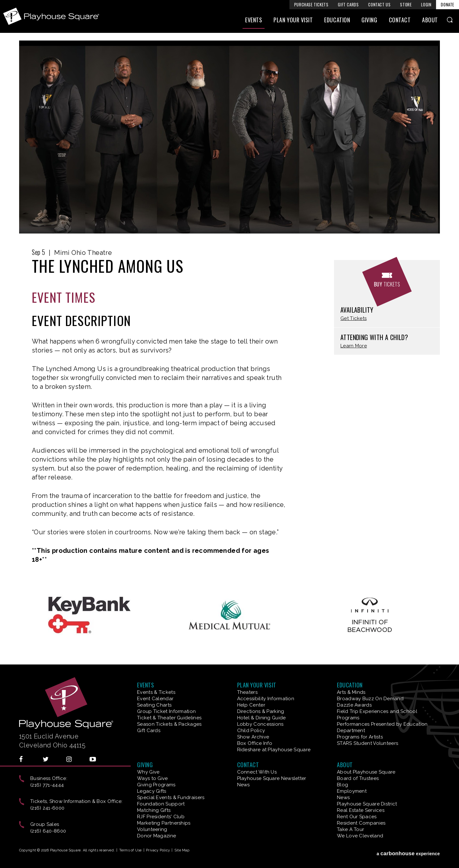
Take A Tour (350, 829)
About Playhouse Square (366, 772)
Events (254, 21)
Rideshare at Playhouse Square (274, 750)
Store (406, 4)
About (430, 21)
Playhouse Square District (367, 804)
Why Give (148, 772)
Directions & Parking (261, 711)
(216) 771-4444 (47, 785)
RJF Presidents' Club (161, 817)
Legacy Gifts (152, 791)
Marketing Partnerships (164, 823)
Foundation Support (161, 804)
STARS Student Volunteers (368, 743)
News (244, 785)
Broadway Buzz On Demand (370, 699)
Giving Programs (156, 785)
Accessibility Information (266, 699)
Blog (342, 785)
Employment (352, 791)
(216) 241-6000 (47, 808)
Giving (369, 21)
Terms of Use (131, 850)
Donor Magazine (157, 836)
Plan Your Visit (293, 21)
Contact (400, 21)
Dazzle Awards (354, 705)
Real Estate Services (361, 810)
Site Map (182, 850)
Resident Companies (361, 823)
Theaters (247, 692)
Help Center (251, 705)
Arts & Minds (351, 692)
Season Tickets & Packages (169, 724)
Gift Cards (348, 4)
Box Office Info (255, 743)
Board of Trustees (358, 778)
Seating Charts (154, 705)
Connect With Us (257, 772)
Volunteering (152, 829)
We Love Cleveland (360, 836)
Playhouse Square (53, 17)
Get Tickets (353, 319)
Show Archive (253, 737)
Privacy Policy (158, 850)
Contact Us (379, 4)
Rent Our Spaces (357, 817)
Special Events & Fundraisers (171, 798)
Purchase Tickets (311, 4)
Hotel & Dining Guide (262, 718)
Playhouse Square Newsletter (272, 778)
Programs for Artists (360, 737)
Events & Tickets (156, 692)
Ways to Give (153, 778)
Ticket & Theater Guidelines (169, 718)
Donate (448, 4)
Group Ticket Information (166, 711)
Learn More (354, 346)
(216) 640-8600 (48, 831)
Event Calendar (155, 699)
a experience (408, 852)
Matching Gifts (154, 810)
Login (426, 4)
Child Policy (251, 731)
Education (337, 21)
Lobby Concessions (260, 724)
